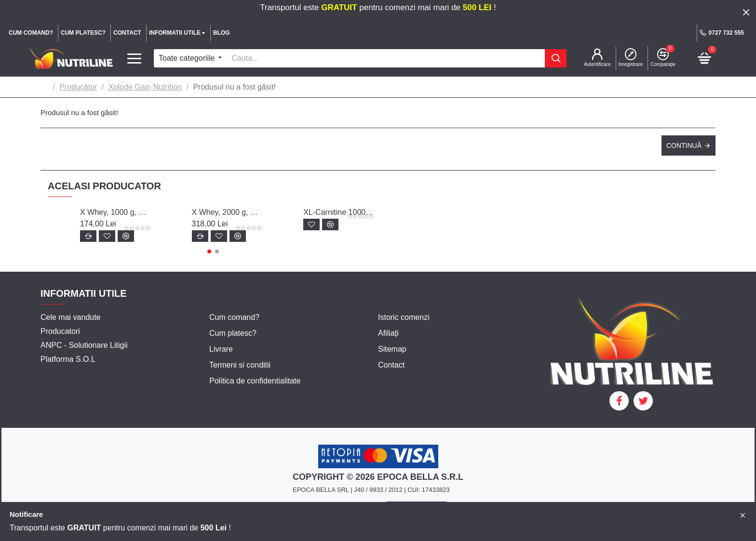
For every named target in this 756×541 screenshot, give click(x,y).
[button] (209, 251)
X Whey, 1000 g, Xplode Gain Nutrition (116, 212)
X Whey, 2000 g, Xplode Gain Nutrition (228, 212)
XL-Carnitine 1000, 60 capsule (339, 212)
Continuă (684, 145)
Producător (78, 87)
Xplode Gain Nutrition (145, 87)
